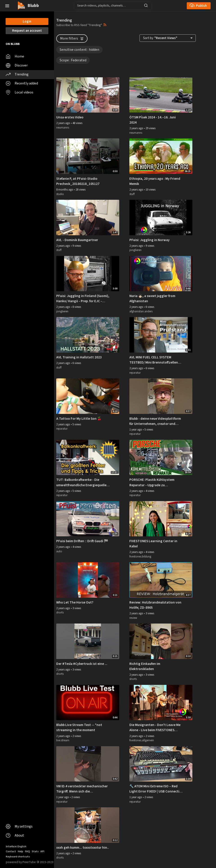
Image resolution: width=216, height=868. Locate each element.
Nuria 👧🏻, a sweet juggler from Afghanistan (152, 299)
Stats (35, 851)
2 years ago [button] (64, 123)
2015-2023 (45, 862)
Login (27, 21)
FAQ (27, 851)
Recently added (22, 83)
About (15, 835)
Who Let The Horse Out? (75, 602)
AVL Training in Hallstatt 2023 (79, 357)
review (133, 618)
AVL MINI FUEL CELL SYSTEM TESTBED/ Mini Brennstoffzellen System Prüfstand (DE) (154, 360)
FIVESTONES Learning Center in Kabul (153, 544)
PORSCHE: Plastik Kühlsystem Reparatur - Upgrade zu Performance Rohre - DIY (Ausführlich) (152, 482)
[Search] (113, 6)
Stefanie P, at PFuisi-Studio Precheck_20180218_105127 (78, 181)
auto (59, 551)
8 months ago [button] (65, 190)
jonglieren (135, 250)
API (42, 851)
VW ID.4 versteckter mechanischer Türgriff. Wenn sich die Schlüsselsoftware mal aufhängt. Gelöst (82, 789)
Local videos (19, 92)
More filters (72, 38)
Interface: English (16, 847)
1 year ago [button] (136, 430)
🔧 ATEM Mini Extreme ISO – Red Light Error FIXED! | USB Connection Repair (156, 789)
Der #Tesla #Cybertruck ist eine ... (82, 664)
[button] (7, 6)
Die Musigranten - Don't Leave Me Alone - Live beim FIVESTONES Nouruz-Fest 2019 (155, 728)
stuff (132, 194)
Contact (11, 851)
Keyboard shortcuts (18, 857)
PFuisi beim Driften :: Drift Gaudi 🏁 (82, 541)
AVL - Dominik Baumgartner (77, 240)
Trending (17, 74)
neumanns (63, 128)
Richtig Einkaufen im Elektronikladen (145, 666)
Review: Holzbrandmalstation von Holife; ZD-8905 (155, 605)
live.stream (63, 740)
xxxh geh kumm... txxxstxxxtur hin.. (83, 848)
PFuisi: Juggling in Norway (150, 240)
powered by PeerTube (21, 862)
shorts (60, 613)
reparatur (135, 373)
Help (20, 851)
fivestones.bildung (140, 557)
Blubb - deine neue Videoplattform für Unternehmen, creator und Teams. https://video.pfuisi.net (155, 421)
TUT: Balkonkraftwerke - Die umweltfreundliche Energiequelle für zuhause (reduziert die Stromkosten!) (81, 482)
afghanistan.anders (141, 311)
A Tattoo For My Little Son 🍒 (79, 419)
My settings (19, 826)
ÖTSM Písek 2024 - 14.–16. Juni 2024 (153, 120)
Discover (17, 65)
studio (60, 194)
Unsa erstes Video (70, 117)
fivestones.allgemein (142, 740)
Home (15, 56)
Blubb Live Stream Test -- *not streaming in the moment (79, 727)
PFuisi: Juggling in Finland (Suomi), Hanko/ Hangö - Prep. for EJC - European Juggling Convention (83, 299)
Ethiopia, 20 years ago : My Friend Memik (155, 181)
